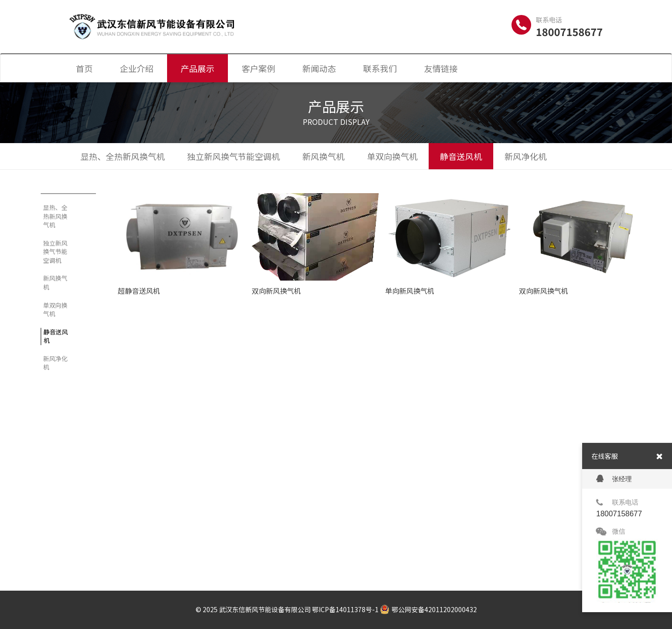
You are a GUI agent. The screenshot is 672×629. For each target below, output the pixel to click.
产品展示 (197, 68)
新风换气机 (323, 156)
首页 (84, 68)
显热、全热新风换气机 (123, 156)
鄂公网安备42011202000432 (428, 609)
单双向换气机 (392, 156)
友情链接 (441, 68)
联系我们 (380, 68)
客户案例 (258, 68)
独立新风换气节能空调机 (234, 156)
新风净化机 (526, 156)
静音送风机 (461, 156)
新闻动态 (319, 68)
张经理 (614, 479)
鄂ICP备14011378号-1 (345, 609)
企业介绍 (137, 68)
